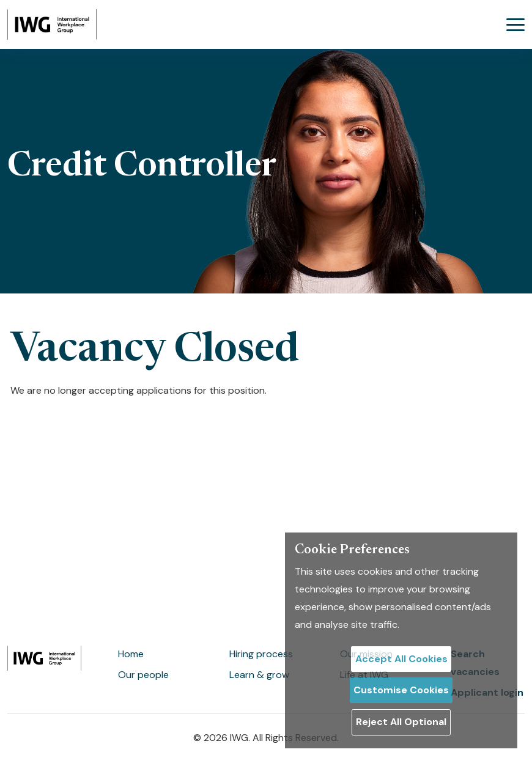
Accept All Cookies (401, 659)
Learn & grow (259, 675)
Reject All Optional (401, 722)
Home (131, 654)
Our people (143, 675)
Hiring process (261, 654)
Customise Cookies (401, 690)
